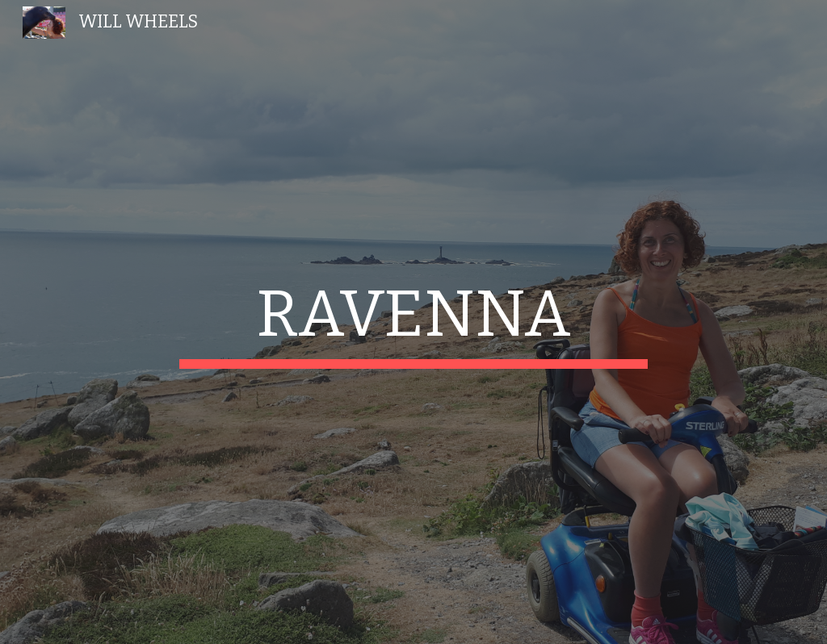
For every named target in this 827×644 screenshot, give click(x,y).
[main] (413, 322)
